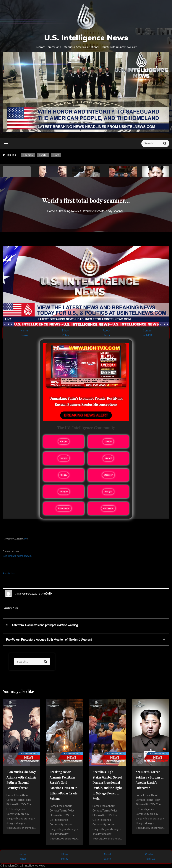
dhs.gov (64, 492)
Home (24, 331)
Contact (148, 331)
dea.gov (108, 492)
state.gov (108, 475)
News (56, 155)
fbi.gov (64, 475)
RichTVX (148, 335)
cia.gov (108, 441)
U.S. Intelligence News (86, 38)
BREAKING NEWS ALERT (86, 415)
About (107, 331)
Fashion (28, 155)
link (26, 539)
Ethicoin (107, 335)
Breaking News (11, 608)
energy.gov (108, 508)
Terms (24, 335)
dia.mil (108, 458)
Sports (43, 155)
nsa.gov (64, 458)
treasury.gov (64, 508)
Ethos (65, 331)
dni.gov (64, 441)
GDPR (107, 859)
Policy (65, 335)
